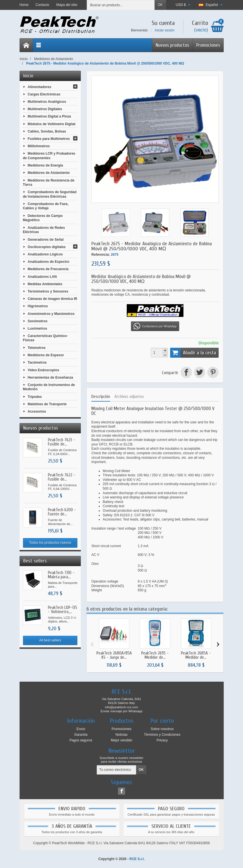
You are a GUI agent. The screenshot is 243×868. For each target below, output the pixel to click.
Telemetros (37, 348)
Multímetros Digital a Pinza (49, 116)
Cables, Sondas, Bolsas (47, 131)
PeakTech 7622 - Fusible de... (62, 477)
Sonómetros (38, 321)
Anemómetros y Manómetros (51, 313)
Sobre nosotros (162, 729)
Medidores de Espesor (46, 355)
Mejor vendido (122, 740)
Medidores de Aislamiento (49, 173)
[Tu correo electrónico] (117, 770)
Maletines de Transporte (47, 404)
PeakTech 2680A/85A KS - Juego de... (114, 655)
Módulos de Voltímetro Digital (52, 124)
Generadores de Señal (46, 239)
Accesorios (37, 411)
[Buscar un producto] (121, 5)
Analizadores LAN (42, 276)
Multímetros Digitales (45, 109)
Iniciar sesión (164, 30)
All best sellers (50, 640)
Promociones (208, 45)
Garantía (81, 735)
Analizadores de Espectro (49, 262)
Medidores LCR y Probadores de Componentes (49, 156)
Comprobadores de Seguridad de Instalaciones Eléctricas (50, 194)
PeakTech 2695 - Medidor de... (155, 655)
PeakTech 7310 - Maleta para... (61, 575)
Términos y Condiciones (162, 735)
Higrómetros (38, 306)
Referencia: (101, 255)
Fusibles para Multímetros (49, 139)
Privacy (162, 740)
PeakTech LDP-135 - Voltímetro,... (63, 610)
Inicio (28, 76)
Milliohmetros (39, 146)
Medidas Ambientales (45, 284)
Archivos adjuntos (129, 397)
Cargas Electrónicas (44, 94)
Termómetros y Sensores (48, 291)
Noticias (122, 735)
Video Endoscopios (44, 370)
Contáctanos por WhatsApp (155, 326)
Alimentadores (40, 87)
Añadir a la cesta (193, 353)
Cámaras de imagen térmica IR (53, 299)
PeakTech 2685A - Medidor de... (196, 655)
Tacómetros (37, 362)
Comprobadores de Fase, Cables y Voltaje (46, 206)
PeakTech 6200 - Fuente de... (62, 512)
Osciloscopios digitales (47, 247)
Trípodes (35, 396)
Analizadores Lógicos (45, 254)
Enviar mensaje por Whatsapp (122, 711)
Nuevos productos (172, 45)
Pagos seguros (81, 740)
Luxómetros (38, 329)
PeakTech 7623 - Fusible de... (62, 442)
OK (160, 5)
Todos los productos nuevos (50, 543)
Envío (81, 729)
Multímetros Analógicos (47, 102)
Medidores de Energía (46, 165)
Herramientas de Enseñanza (50, 377)
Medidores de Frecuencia (48, 269)
